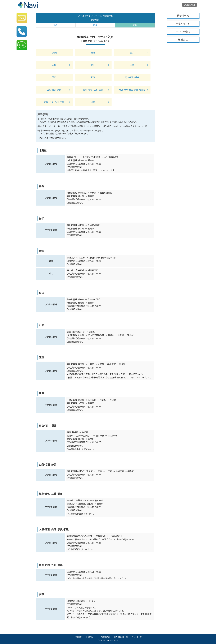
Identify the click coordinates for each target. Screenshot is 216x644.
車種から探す (183, 24)
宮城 (54, 65)
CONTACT (190, 5)
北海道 (54, 53)
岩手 (132, 53)
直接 (93, 102)
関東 (54, 77)
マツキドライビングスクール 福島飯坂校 (95, 16)
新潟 (93, 77)
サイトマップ (137, 637)
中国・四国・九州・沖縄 (54, 102)
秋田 (93, 65)
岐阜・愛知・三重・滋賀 (93, 90)
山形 (132, 65)
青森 (93, 53)
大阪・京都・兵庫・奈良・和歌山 (132, 90)
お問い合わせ (91, 637)
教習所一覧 (183, 16)
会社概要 (78, 637)
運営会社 (183, 40)
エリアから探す (183, 32)
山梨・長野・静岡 (54, 90)
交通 (135, 25)
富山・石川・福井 (132, 77)
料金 (56, 25)
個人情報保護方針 (121, 637)
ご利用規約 (105, 637)
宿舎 (95, 25)
